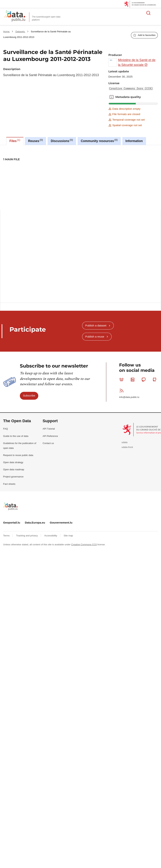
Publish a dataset (96, 325)
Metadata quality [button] (111, 97)
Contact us (48, 443)
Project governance (13, 477)
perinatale (96, 171)
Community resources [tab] (99, 141)
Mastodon (144, 380)
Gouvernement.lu (61, 523)
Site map (68, 536)
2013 (27, 171)
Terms (7, 536)
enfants (71, 171)
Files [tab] (15, 141)
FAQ (6, 429)
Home (7, 32)
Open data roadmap (14, 469)
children (58, 171)
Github (155, 380)
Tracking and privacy (27, 536)
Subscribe (29, 395)
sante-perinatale (125, 171)
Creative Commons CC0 (84, 545)
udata (124, 442)
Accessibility (51, 536)
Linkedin (133, 380)
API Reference (50, 436)
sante (109, 171)
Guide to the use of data (16, 436)
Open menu (156, 13)
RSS (122, 391)
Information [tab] (134, 141)
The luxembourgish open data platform (46, 18)
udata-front (127, 447)
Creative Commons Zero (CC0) (131, 88)
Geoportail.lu (12, 523)
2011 (7, 171)
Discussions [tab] (62, 141)
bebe (47, 171)
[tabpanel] (80, 218)
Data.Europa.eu (35, 523)
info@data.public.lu (129, 397)
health (83, 171)
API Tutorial (49, 429)
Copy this (153, 253)
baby (37, 171)
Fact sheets (9, 484)
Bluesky (122, 380)
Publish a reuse (95, 337)
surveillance (145, 171)
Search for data (148, 13)
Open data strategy (13, 462)
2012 (17, 171)
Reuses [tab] (36, 141)
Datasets (20, 32)
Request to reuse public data (18, 455)
